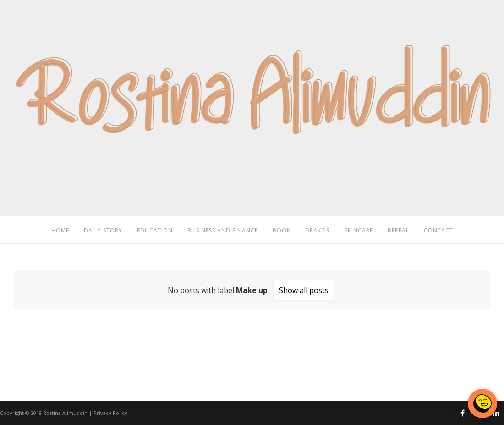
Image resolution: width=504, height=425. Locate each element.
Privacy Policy (110, 413)
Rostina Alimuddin (65, 413)
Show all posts (304, 290)
